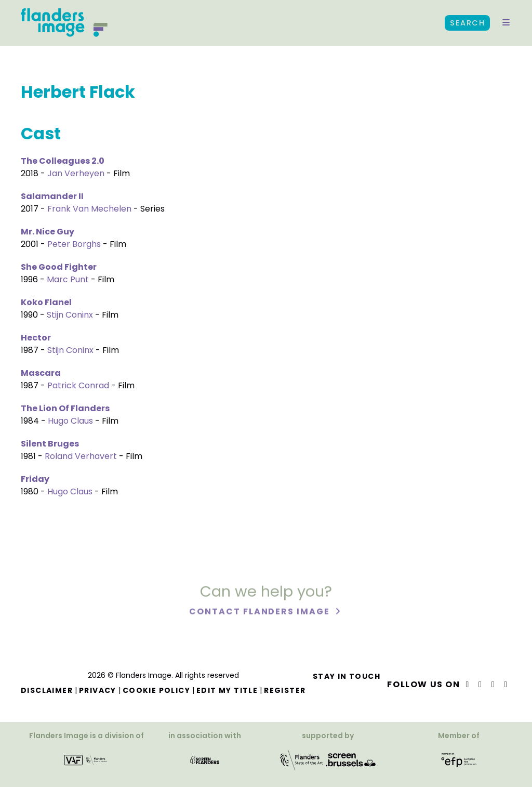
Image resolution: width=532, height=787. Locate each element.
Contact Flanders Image (261, 614)
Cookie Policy (156, 690)
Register (285, 690)
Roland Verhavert (81, 456)
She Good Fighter (59, 267)
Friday (35, 479)
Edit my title (227, 690)
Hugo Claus (70, 421)
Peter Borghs (74, 244)
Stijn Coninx (70, 315)
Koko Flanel (46, 302)
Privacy (98, 690)
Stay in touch (347, 676)
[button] (506, 23)
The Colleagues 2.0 (63, 161)
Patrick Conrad (78, 385)
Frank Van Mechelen (89, 209)
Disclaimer (47, 690)
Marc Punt (68, 279)
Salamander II (52, 196)
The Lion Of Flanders (65, 408)
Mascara (41, 373)
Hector (36, 338)
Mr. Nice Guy (48, 232)
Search (467, 23)
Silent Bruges (50, 444)
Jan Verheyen (76, 173)
